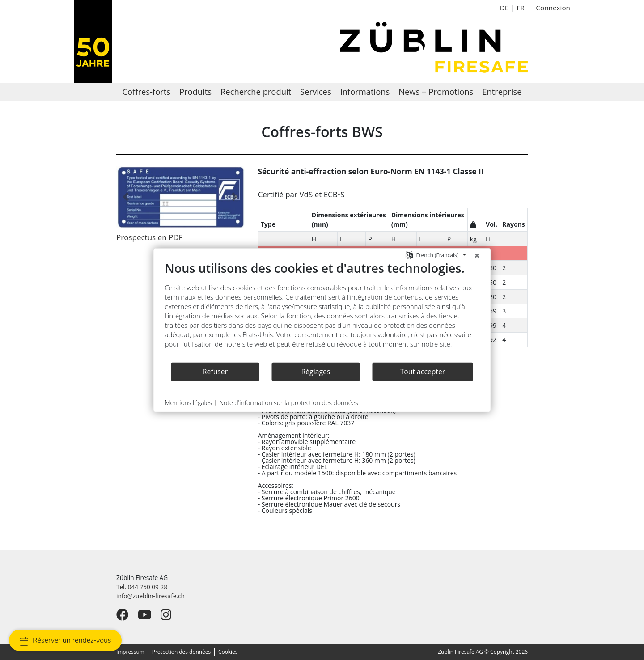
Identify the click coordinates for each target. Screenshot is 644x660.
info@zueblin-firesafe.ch (150, 596)
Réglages (316, 371)
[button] (126, 197)
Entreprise (502, 91)
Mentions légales (189, 403)
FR (520, 8)
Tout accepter (423, 371)
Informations (365, 91)
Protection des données (181, 652)
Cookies (228, 652)
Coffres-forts (146, 91)
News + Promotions (436, 91)
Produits (195, 91)
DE (504, 8)
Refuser (215, 371)
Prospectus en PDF (149, 237)
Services (316, 91)
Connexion (553, 8)
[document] (322, 311)
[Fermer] (477, 255)
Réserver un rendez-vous (65, 641)
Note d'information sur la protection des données (289, 403)
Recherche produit (256, 91)
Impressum (130, 652)
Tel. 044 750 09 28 (142, 587)
